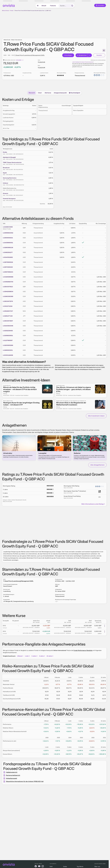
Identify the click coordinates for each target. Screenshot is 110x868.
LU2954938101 (8, 238)
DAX (51, 867)
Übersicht (32, 93)
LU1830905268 (8, 345)
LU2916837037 (8, 311)
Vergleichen (82, 55)
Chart (40, 93)
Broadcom (6, 168)
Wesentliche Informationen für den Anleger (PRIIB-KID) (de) (25, 781)
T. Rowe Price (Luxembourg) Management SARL (30, 55)
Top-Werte (80, 867)
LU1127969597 (8, 340)
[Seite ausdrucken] (104, 50)
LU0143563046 (8, 326)
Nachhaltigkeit (75, 93)
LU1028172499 (8, 227)
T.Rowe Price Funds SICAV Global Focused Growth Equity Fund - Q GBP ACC (33, 11)
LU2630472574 (8, 301)
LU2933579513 (8, 287)
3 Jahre (35, 656)
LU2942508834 (8, 292)
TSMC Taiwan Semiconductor (12, 162)
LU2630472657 (8, 321)
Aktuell (44, 6)
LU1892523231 (8, 350)
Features (53, 6)
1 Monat (20, 656)
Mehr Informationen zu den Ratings (93, 504)
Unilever (5, 183)
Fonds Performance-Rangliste (83, 650)
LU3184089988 (8, 277)
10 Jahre (50, 656)
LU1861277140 (8, 316)
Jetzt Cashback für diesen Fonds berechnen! (83, 62)
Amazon (5, 193)
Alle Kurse (48, 93)
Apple (5, 173)
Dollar (65, 867)
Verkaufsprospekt (12, 778)
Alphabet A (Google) (9, 157)
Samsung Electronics (10, 178)
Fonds (12, 11)
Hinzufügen (68, 55)
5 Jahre (42, 656)
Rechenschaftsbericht (13, 775)
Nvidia (5, 152)
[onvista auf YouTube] (39, 867)
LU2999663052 (8, 233)
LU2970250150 (8, 267)
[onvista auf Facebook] (36, 867)
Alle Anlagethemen (97, 465)
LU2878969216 (8, 262)
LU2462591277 (8, 252)
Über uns (97, 867)
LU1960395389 (8, 296)
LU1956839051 (8, 336)
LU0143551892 (8, 257)
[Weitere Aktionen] (105, 626)
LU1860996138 (8, 248)
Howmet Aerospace (9, 199)
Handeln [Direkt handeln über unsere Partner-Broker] (99, 55)
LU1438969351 (8, 243)
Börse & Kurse (5, 11)
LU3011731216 (8, 306)
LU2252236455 (8, 331)
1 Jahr (27, 656)
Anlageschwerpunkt (60, 93)
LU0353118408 (8, 355)
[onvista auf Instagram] (43, 867)
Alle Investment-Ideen (96, 416)
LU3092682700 (8, 282)
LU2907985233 (8, 272)
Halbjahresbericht (12, 772)
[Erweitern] (90, 55)
